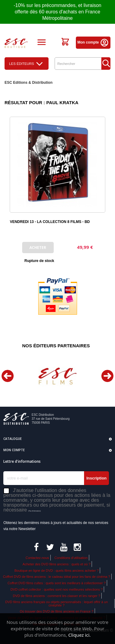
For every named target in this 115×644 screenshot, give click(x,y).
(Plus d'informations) (34, 511)
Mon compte (93, 42)
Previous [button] (8, 376)
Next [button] (107, 376)
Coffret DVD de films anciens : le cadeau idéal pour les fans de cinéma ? (57, 577)
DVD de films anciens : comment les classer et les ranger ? (57, 596)
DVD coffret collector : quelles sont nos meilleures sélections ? (57, 589)
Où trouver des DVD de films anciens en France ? (57, 611)
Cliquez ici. (79, 635)
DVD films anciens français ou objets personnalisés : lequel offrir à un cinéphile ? (57, 604)
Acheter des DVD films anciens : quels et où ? (57, 564)
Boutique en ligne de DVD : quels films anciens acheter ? (57, 571)
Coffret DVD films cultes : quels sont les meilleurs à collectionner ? (57, 583)
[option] (57, 376)
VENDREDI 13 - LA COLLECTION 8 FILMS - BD (50, 222)
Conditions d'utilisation (71, 558)
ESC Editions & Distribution (29, 83)
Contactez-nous (37, 558)
